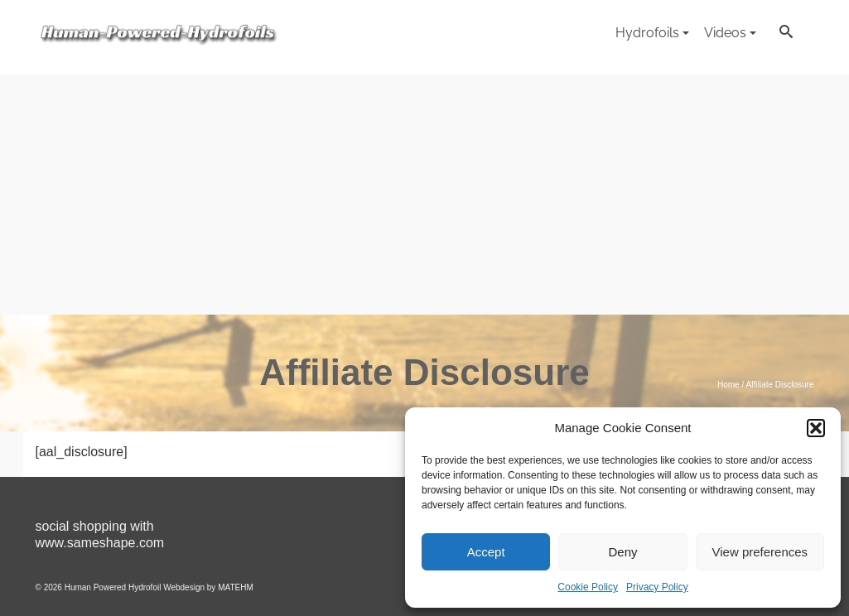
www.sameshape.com (100, 543)
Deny (622, 552)
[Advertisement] (424, 190)
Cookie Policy (588, 587)
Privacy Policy (657, 587)
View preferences (760, 552)
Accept (486, 552)
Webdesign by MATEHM (208, 587)
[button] (816, 428)
